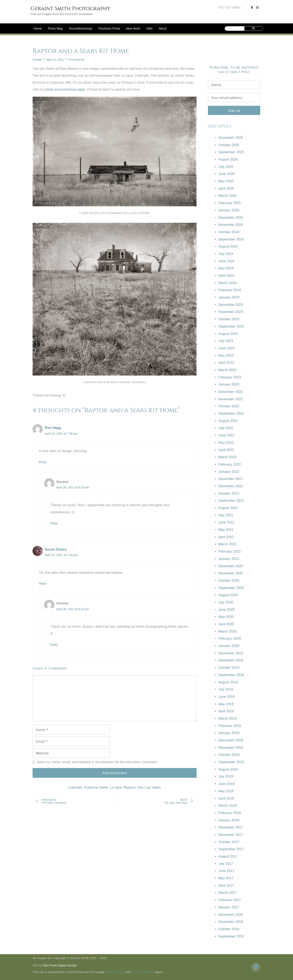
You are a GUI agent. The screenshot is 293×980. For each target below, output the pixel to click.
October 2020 (229, 581)
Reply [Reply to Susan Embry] (43, 583)
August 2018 (228, 769)
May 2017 (226, 878)
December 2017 (231, 827)
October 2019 (229, 668)
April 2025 (226, 188)
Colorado (75, 787)
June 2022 (226, 435)
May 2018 (226, 791)
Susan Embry (56, 549)
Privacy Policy (115, 972)
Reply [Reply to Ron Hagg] (43, 462)
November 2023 (231, 312)
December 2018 (231, 740)
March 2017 (227, 893)
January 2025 (229, 210)
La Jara (116, 787)
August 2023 (228, 334)
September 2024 (231, 239)
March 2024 (227, 283)
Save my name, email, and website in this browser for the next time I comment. (97, 762)
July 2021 (226, 515)
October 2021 (229, 493)
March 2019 (227, 718)
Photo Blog (55, 28)
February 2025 (230, 203)
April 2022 (226, 450)
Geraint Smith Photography (71, 9)
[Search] (254, 28)
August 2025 (228, 159)
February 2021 (230, 551)
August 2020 (228, 595)
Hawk (104, 787)
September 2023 (231, 326)
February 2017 (230, 900)
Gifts (149, 28)
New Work (133, 28)
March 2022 (227, 457)
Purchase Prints (109, 28)
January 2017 (229, 907)
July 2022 (226, 428)
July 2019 (226, 689)
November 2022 (231, 399)
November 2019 (231, 660)
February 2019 (230, 726)
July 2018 (226, 776)
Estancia (91, 787)
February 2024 (230, 290)
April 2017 (226, 885)
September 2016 (231, 936)
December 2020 (231, 566)
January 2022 (229, 472)
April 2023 (226, 363)
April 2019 (226, 711)
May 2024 (226, 268)
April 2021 (226, 537)
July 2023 (226, 341)
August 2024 (228, 246)
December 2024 (231, 218)
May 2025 (226, 181)
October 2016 (229, 929)
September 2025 (231, 152)
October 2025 (229, 145)
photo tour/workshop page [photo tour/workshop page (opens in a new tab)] (65, 89)
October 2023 (229, 319)
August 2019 (228, 682)
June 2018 (226, 784)
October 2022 (229, 406)
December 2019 (231, 653)
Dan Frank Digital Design (60, 965)
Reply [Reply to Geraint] (54, 523)
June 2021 (226, 522)
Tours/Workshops (81, 28)
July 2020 (226, 602)
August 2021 (228, 508)
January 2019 (229, 733)
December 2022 (231, 392)
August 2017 (228, 856)
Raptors (129, 787)
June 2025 (226, 174)
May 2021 (226, 530)
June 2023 (226, 348)
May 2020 (226, 617)
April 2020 (226, 624)
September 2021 (231, 501)
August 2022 (228, 421)
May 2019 (226, 704)
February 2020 (230, 639)
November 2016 (231, 922)
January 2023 (229, 384)
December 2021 (231, 479)
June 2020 (226, 610)
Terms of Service (143, 972)
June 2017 (226, 871)
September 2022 (231, 414)
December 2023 (231, 305)
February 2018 (230, 813)
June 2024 (226, 261)
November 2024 (231, 225)
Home (38, 28)
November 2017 (231, 835)
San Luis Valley (149, 787)
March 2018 (227, 806)
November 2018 (231, 748)
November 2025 (231, 138)
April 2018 (226, 798)
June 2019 (226, 697)
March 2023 (227, 370)
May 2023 (226, 356)
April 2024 (226, 276)
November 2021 (231, 486)
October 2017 (229, 842)
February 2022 (230, 464)
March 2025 (227, 196)
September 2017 (231, 849)
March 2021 (227, 544)
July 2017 (226, 864)
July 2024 (226, 254)
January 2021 (229, 559)
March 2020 (227, 631)
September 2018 (231, 762)
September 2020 (231, 588)
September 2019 (231, 675)
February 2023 (230, 377)
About (163, 28)
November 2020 (231, 573)
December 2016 (231, 915)
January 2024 (229, 297)
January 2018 (229, 820)
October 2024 (229, 232)
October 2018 (229, 755)
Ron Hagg (53, 428)
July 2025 (226, 167)
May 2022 (226, 443)
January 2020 (229, 646)
